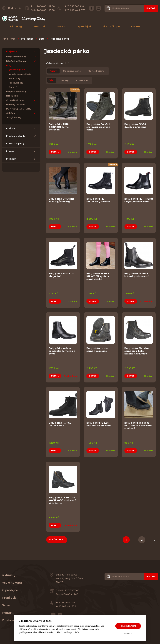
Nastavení (128, 633)
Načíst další (57, 536)
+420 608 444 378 (74, 10)
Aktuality (16, 26)
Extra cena (82, 80)
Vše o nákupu (111, 26)
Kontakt (136, 26)
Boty (42, 39)
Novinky (64, 80)
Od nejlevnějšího (72, 71)
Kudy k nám (15, 8)
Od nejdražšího (96, 71)
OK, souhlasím (128, 626)
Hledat (151, 8)
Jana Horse (9, 39)
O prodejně (84, 26)
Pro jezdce (27, 39)
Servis (61, 26)
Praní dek (40, 26)
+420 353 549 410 (74, 6)
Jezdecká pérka (59, 39)
